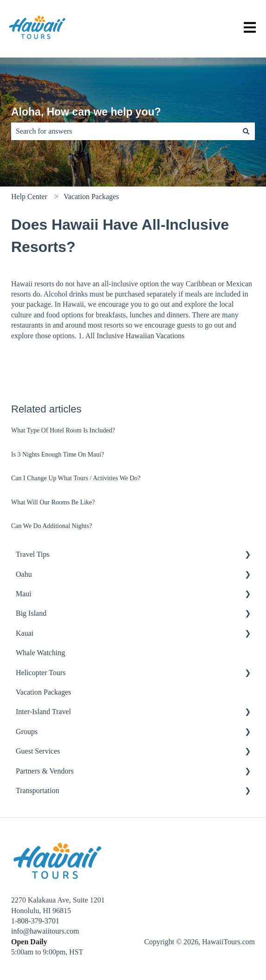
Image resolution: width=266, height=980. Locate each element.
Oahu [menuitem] (24, 574)
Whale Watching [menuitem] (40, 653)
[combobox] (124, 131)
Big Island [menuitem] (31, 613)
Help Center (29, 197)
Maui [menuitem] (24, 594)
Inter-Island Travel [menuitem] (43, 712)
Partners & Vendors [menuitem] (45, 771)
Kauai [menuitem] (25, 633)
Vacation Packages (91, 197)
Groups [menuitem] (27, 732)
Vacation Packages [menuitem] (44, 692)
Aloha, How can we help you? (86, 112)
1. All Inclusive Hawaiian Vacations (131, 336)
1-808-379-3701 (35, 921)
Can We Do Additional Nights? (51, 526)
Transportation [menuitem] (38, 790)
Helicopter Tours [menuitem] (41, 673)
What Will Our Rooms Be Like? (53, 502)
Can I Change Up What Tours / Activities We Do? (76, 478)
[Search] (246, 131)
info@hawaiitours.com (45, 931)
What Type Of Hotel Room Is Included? (63, 430)
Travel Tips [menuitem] (33, 554)
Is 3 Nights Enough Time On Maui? (58, 455)
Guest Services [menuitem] (38, 751)
